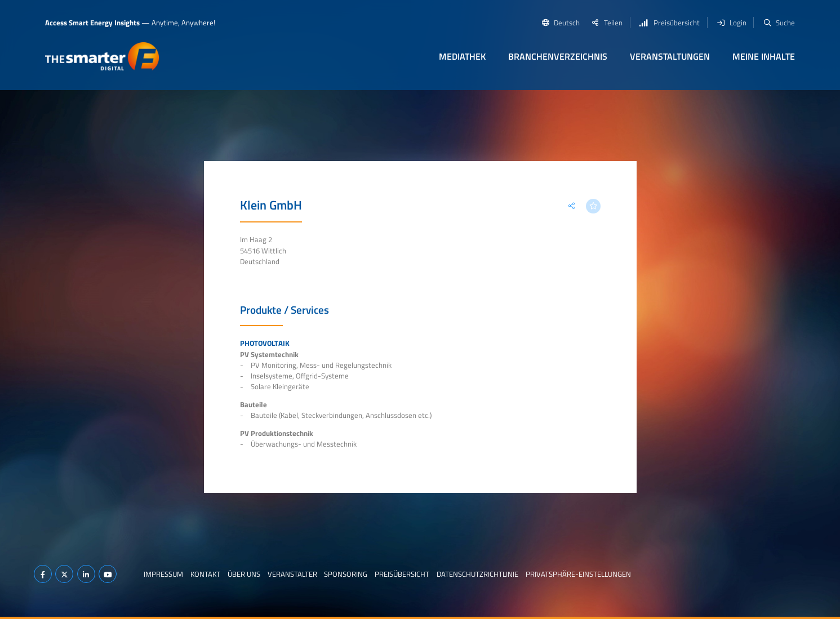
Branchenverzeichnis (558, 56)
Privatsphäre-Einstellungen (578, 574)
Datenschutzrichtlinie (477, 574)
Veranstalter (292, 574)
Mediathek (462, 56)
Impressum (163, 574)
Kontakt (205, 574)
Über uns (244, 574)
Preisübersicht (402, 574)
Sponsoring (346, 574)
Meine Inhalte (764, 56)
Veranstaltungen (670, 56)
